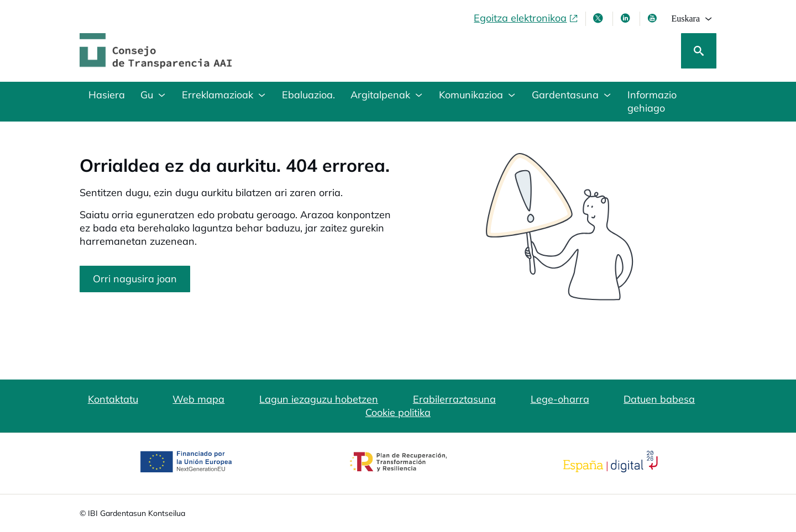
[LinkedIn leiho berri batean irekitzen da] (626, 18)
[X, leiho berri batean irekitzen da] (599, 18)
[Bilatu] (699, 51)
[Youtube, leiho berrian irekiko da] (653, 18)
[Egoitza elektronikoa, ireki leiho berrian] (526, 18)
